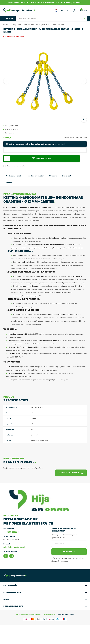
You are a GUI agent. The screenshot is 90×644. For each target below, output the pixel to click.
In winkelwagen (41, 158)
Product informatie (14, 176)
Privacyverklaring (49, 614)
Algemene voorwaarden (25, 614)
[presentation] (6, 81)
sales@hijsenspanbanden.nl (14, 547)
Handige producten (36, 176)
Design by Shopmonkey (65, 614)
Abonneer (69, 552)
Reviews (9, 182)
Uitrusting (53, 176)
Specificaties (68, 176)
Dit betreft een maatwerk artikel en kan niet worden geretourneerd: (35, 144)
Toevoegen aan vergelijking (17, 166)
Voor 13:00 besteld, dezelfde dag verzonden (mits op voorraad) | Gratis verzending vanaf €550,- (45, 3)
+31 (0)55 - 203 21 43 (11, 532)
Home (6, 25)
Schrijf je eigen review (71, 473)
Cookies (38, 614)
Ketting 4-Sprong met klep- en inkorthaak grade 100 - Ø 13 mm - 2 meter (37, 25)
